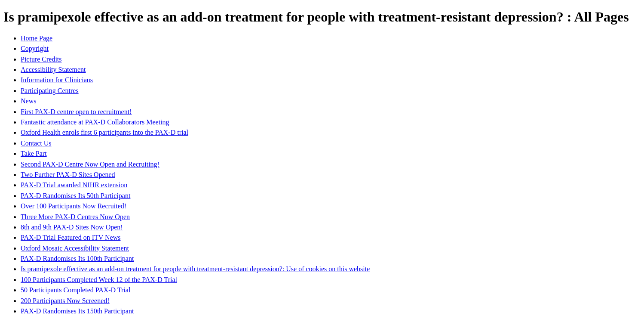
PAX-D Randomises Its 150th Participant (77, 311)
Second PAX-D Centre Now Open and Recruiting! (90, 164)
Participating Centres (50, 91)
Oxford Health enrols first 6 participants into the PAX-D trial (104, 132)
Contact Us (36, 143)
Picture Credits (41, 59)
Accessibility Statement (53, 70)
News (28, 101)
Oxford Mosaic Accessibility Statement (75, 248)
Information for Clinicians (57, 80)
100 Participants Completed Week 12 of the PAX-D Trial (99, 280)
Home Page (37, 38)
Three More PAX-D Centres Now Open (75, 217)
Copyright (35, 48)
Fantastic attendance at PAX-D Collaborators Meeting (95, 122)
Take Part (34, 153)
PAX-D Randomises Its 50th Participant (75, 196)
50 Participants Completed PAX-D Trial (75, 290)
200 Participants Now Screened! (65, 301)
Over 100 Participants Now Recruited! (74, 206)
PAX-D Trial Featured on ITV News (71, 237)
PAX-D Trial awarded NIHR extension (74, 185)
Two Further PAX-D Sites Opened (68, 175)
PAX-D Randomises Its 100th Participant (77, 259)
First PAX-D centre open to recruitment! (76, 112)
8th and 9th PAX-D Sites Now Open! (72, 227)
